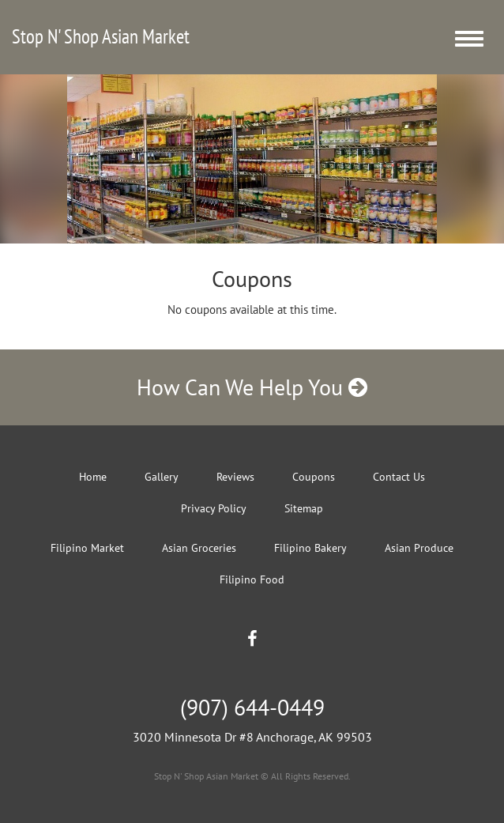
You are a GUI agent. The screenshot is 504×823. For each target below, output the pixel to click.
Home (93, 477)
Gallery (162, 477)
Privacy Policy (214, 508)
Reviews (235, 477)
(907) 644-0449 (252, 707)
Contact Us (399, 477)
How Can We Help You (252, 387)
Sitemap (304, 508)
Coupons (314, 477)
